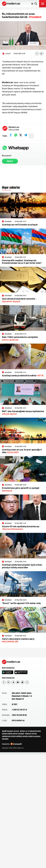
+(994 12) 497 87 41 (19, 710)
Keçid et (10, 161)
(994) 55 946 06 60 (19, 715)
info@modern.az (18, 720)
